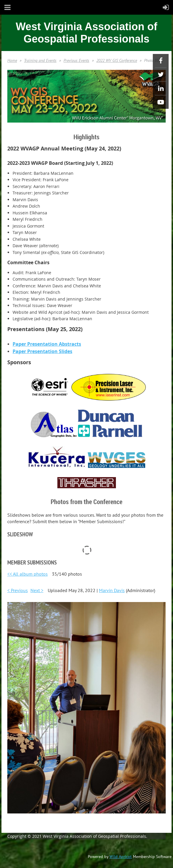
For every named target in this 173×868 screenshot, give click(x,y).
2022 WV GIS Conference (117, 60)
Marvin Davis (112, 590)
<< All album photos (28, 574)
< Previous (18, 590)
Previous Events (76, 60)
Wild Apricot (121, 857)
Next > (37, 590)
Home (12, 60)
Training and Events (40, 60)
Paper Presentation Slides (42, 351)
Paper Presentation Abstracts (47, 344)
